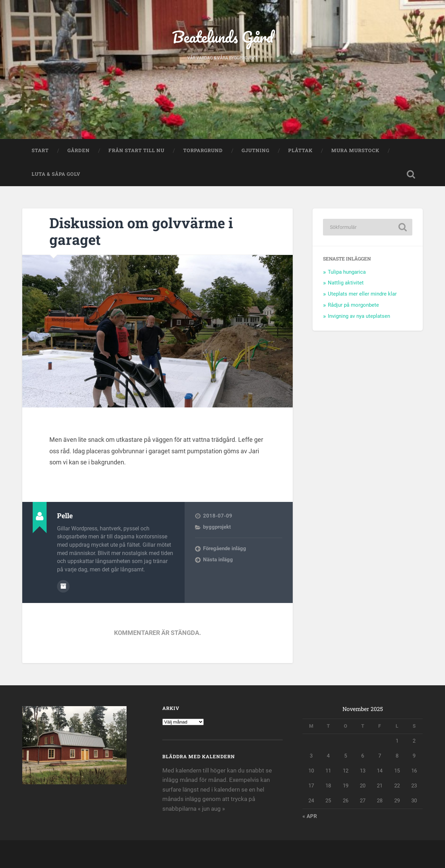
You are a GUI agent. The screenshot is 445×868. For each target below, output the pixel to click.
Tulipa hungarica (347, 272)
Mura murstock (355, 150)
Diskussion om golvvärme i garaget (141, 231)
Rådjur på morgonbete (353, 305)
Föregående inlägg (225, 548)
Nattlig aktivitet (346, 283)
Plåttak (300, 150)
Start (40, 150)
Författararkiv (63, 586)
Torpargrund (203, 150)
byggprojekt (217, 527)
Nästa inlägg (218, 560)
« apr (310, 816)
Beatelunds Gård (223, 37)
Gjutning (256, 150)
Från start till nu (136, 150)
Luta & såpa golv (56, 174)
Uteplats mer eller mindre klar (362, 294)
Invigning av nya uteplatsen (359, 316)
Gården (79, 150)
